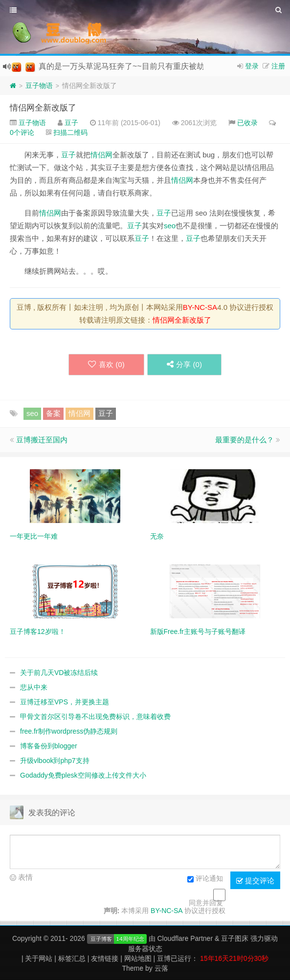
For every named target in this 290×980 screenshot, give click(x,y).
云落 (161, 968)
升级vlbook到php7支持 (55, 761)
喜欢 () (106, 364)
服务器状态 (145, 949)
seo (170, 226)
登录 (252, 66)
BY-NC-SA (200, 307)
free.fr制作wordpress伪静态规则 (69, 731)
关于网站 (39, 958)
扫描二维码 (70, 132)
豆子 (71, 123)
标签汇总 (72, 958)
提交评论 (255, 881)
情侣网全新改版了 (43, 108)
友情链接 (105, 958)
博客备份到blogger (49, 746)
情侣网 (101, 155)
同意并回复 (206, 903)
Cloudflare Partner (185, 938)
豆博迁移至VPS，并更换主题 (65, 702)
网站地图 (138, 958)
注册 (278, 66)
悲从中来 (34, 687)
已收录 (247, 123)
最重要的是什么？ (245, 440)
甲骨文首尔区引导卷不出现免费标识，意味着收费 (95, 717)
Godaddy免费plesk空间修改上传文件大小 (83, 775)
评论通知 (205, 879)
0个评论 (22, 132)
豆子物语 (39, 86)
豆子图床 (235, 938)
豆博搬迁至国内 (42, 440)
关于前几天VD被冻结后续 (59, 673)
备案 (53, 413)
